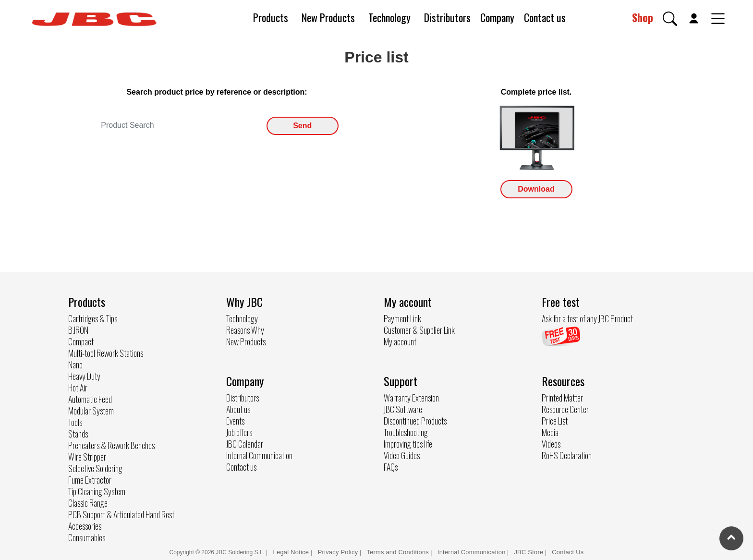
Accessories (85, 526)
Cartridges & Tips (93, 318)
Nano (75, 365)
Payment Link (402, 318)
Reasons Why (245, 330)
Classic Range (88, 503)
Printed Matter (562, 398)
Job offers (239, 432)
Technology (389, 17)
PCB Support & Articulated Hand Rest (121, 514)
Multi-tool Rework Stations (106, 353)
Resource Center (565, 409)
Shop (643, 17)
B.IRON (78, 330)
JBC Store (528, 552)
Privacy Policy (338, 552)
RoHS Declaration (567, 455)
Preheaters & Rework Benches (111, 445)
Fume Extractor (90, 480)
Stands (78, 434)
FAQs (391, 467)
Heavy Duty (84, 376)
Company (497, 17)
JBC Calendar (245, 444)
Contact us (545, 17)
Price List (555, 421)
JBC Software (403, 409)
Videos (551, 444)
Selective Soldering (95, 468)
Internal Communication (259, 455)
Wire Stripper (87, 457)
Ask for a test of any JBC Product (587, 318)
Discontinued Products (415, 421)
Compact (81, 341)
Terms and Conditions (398, 552)
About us (238, 409)
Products (271, 17)
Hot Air (78, 388)
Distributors (447, 17)
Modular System (91, 411)
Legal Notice (292, 552)
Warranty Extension (411, 398)
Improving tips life (408, 444)
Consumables (87, 537)
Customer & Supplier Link (419, 330)
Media (550, 432)
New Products (328, 17)
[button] (670, 19)
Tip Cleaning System (97, 491)
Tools (75, 422)
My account (400, 341)
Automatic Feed (90, 399)
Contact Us (568, 552)
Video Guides (402, 455)
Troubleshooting (406, 432)
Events (235, 421)
